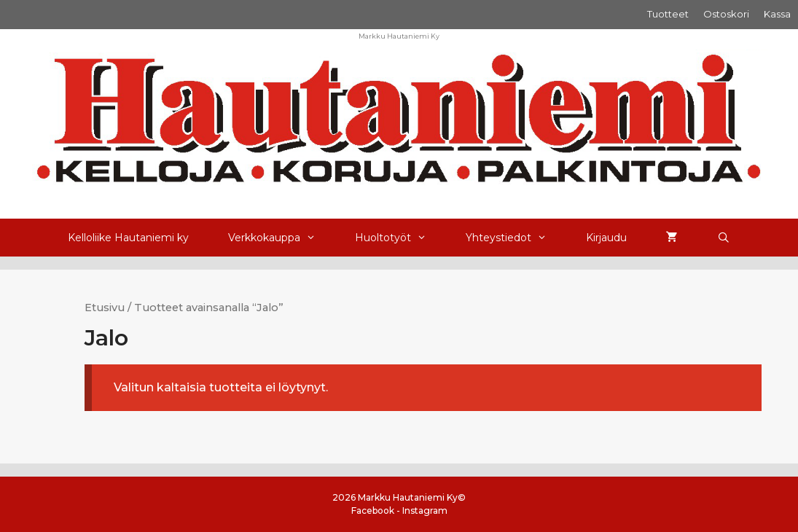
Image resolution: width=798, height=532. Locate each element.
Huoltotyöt (400, 238)
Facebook (373, 511)
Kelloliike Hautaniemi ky (128, 238)
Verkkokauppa (282, 238)
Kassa (777, 14)
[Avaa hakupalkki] (724, 238)
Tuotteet (668, 14)
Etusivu (105, 308)
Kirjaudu (606, 238)
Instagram (425, 511)
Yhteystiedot (516, 238)
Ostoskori (726, 14)
